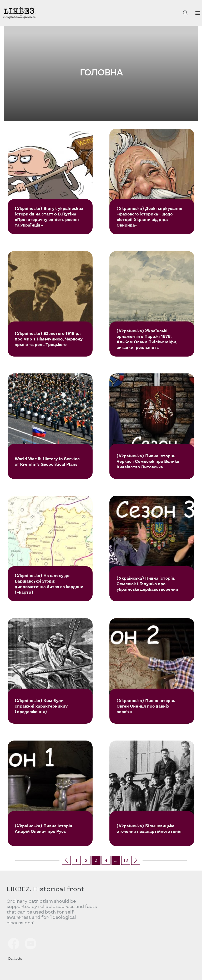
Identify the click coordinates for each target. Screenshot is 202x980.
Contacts (15, 958)
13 (126, 860)
